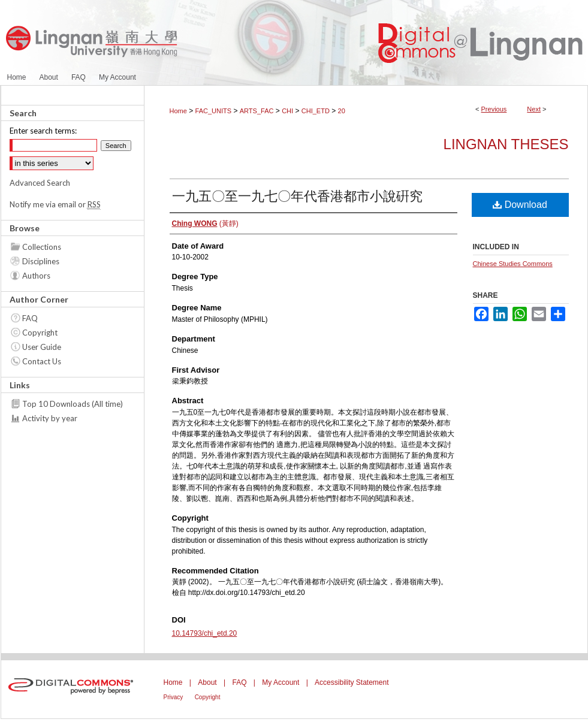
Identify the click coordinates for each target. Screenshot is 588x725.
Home (178, 111)
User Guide (42, 347)
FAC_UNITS (214, 111)
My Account (281, 682)
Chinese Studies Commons (513, 264)
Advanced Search (40, 183)
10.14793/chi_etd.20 (205, 633)
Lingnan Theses (506, 144)
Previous (494, 109)
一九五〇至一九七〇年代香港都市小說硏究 (297, 196)
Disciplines (41, 261)
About (207, 682)
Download (520, 205)
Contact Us (42, 361)
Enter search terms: (43, 131)
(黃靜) (205, 223)
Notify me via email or (55, 204)
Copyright (40, 333)
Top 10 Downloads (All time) (73, 404)
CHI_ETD (316, 111)
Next (534, 109)
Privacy (174, 697)
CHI (287, 111)
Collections (42, 247)
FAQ (30, 318)
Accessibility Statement (352, 682)
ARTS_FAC (257, 111)
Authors (36, 276)
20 (342, 111)
